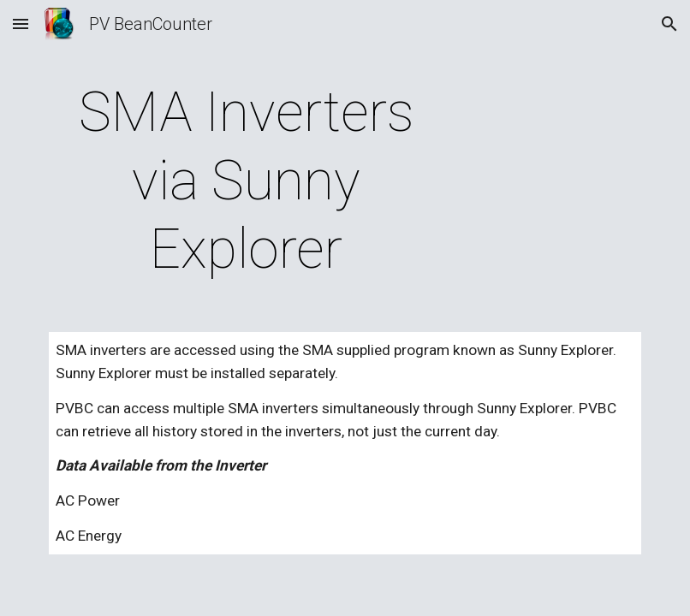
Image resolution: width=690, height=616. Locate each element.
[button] (21, 24)
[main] (247, 181)
